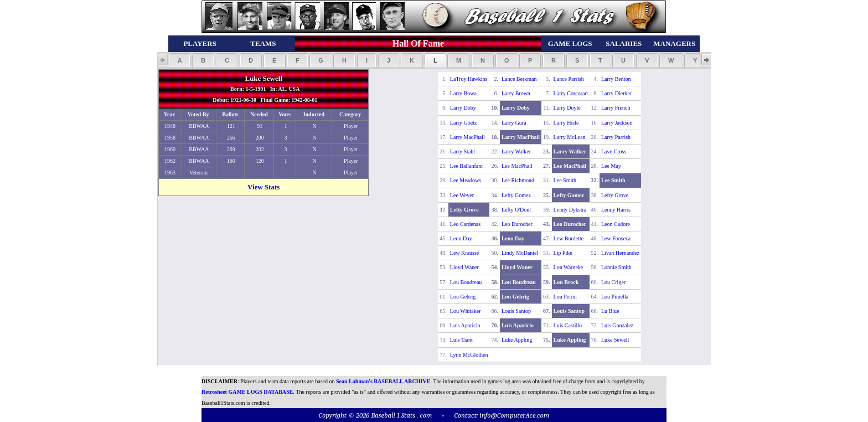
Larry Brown (516, 93)
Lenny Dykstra (570, 210)
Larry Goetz (464, 123)
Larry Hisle (566, 123)
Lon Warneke (569, 267)
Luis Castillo (568, 325)
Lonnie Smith (616, 267)
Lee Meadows (466, 180)
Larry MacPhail (467, 137)
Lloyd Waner (464, 267)
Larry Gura (514, 123)
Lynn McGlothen (469, 355)
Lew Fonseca (616, 238)
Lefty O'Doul (516, 210)
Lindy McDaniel (520, 253)
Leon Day (461, 238)
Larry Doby (463, 108)
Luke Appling (517, 340)
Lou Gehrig (463, 297)
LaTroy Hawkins (469, 79)
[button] (180, 60)
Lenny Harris (616, 210)
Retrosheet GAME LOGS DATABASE (247, 392)
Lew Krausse (464, 253)
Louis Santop (516, 311)
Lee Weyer (462, 195)
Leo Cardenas (465, 224)
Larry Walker (516, 151)
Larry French (616, 108)
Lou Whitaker (466, 311)
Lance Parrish (569, 79)
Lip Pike (563, 253)
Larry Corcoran (571, 93)
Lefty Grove (615, 195)
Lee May (611, 166)
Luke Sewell (615, 340)
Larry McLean (570, 137)
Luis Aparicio (465, 325)
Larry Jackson (617, 123)
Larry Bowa (463, 93)
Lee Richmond (518, 180)
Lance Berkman (519, 79)
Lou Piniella (615, 297)
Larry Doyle (567, 108)
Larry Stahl (463, 151)
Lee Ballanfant (466, 166)
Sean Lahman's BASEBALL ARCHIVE (383, 381)
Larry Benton (616, 79)
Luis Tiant (461, 340)
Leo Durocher (517, 224)
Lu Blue (610, 311)
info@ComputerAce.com (514, 415)
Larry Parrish (616, 137)
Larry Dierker (616, 93)
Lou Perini (565, 297)
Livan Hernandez (620, 253)
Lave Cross (614, 151)
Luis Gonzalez (617, 325)
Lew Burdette (569, 238)
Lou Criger (613, 282)
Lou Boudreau (466, 282)
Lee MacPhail (517, 166)
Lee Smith (565, 180)
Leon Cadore (616, 224)
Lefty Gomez (516, 195)
